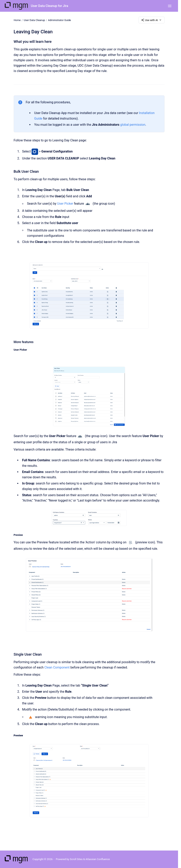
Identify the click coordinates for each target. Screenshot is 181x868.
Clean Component (57, 667)
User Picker (65, 204)
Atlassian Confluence (98, 859)
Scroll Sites (76, 859)
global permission (133, 125)
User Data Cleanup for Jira (50, 6)
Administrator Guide (59, 20)
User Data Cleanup (34, 20)
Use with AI (152, 20)
